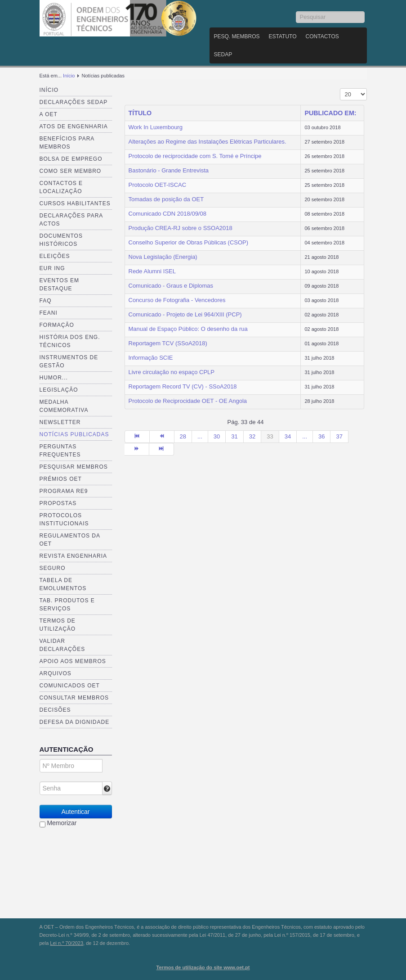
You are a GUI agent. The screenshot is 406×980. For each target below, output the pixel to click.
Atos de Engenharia (74, 126)
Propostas (58, 503)
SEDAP (223, 54)
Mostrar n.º (340, 88)
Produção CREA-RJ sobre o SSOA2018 (181, 228)
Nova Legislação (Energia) (163, 257)
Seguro (53, 568)
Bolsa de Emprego (71, 159)
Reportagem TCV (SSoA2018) (168, 343)
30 (217, 436)
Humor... (54, 378)
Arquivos (56, 673)
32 (252, 436)
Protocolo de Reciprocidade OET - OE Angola (188, 401)
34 (288, 436)
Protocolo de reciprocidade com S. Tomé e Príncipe (195, 156)
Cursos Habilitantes (75, 203)
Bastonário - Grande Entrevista (169, 170)
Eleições (55, 256)
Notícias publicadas (74, 434)
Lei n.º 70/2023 (67, 943)
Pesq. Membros (237, 36)
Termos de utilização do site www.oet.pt (203, 967)
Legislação (59, 390)
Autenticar (75, 812)
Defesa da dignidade (75, 722)
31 (234, 436)
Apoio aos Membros (73, 661)
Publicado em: (330, 113)
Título (140, 113)
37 (339, 436)
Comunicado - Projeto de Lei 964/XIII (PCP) (185, 314)
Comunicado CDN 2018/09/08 (167, 214)
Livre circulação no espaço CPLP (172, 372)
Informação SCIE (151, 358)
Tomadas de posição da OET (166, 199)
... (200, 436)
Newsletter (60, 422)
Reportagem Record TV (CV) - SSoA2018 (183, 386)
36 (321, 436)
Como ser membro (71, 171)
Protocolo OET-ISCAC (158, 185)
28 (183, 436)
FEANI (49, 313)
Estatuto (283, 36)
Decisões (55, 710)
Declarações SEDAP (74, 102)
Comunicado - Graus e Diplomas (171, 286)
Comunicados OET (70, 686)
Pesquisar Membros (74, 467)
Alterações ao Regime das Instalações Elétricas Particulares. (207, 142)
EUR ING (52, 268)
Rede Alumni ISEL (152, 271)
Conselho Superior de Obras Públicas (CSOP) (189, 242)
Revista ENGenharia (73, 556)
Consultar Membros (74, 698)
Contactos (322, 36)
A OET (49, 114)
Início (69, 76)
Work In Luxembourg (156, 127)
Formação (57, 325)
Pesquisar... (296, 11)
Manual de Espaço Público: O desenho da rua (188, 329)
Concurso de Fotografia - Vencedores (177, 300)
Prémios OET (61, 479)
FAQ (46, 301)
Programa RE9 (64, 491)
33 (270, 436)
